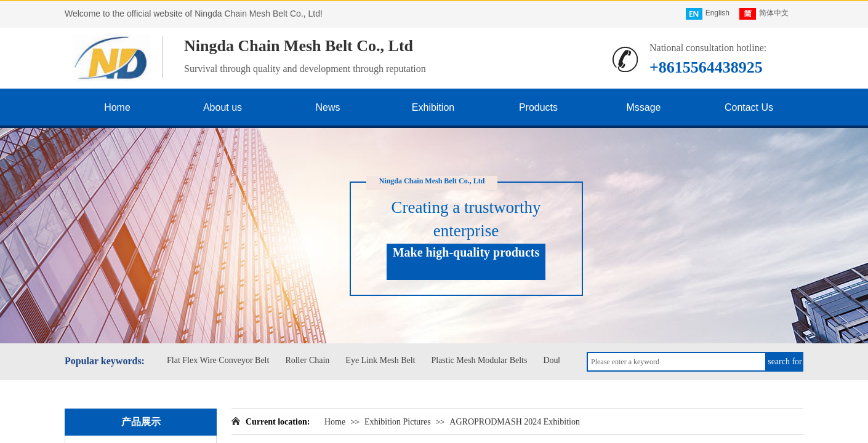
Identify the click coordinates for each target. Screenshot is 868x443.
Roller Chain (309, 360)
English (708, 14)
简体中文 (764, 14)
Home (335, 422)
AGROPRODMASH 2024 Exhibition (515, 422)
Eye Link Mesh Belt (382, 360)
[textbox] (677, 362)
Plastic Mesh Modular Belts (481, 360)
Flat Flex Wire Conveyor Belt (220, 360)
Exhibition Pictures (398, 422)
